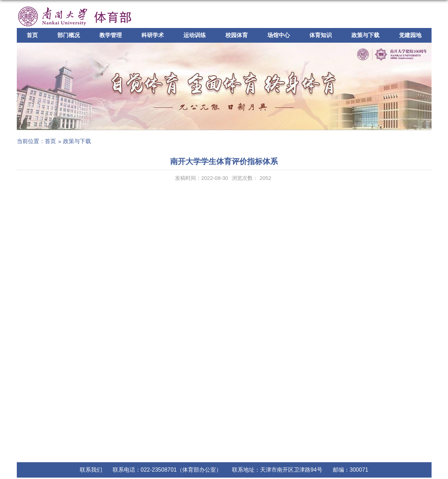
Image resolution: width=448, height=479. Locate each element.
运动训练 (195, 35)
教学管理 (111, 35)
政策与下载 (365, 35)
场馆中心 (279, 35)
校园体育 (237, 35)
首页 (32, 35)
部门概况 (69, 35)
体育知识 (321, 35)
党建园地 (410, 35)
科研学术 (153, 35)
